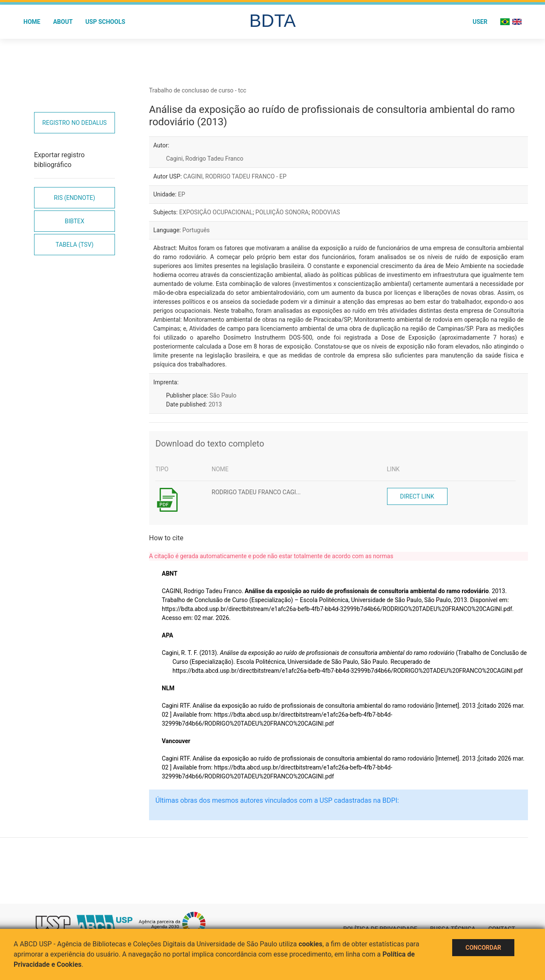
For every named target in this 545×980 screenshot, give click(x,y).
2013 (215, 404)
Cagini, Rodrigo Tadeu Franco (205, 159)
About (63, 22)
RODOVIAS (326, 212)
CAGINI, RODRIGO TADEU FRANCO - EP (235, 176)
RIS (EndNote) (75, 198)
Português (196, 230)
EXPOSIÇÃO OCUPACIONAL (216, 212)
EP (182, 194)
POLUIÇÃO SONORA (282, 212)
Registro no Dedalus (74, 123)
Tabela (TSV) (74, 245)
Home (32, 22)
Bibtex (75, 221)
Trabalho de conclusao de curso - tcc (198, 90)
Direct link (417, 496)
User (480, 22)
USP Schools (106, 22)
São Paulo (223, 395)
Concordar (483, 948)
